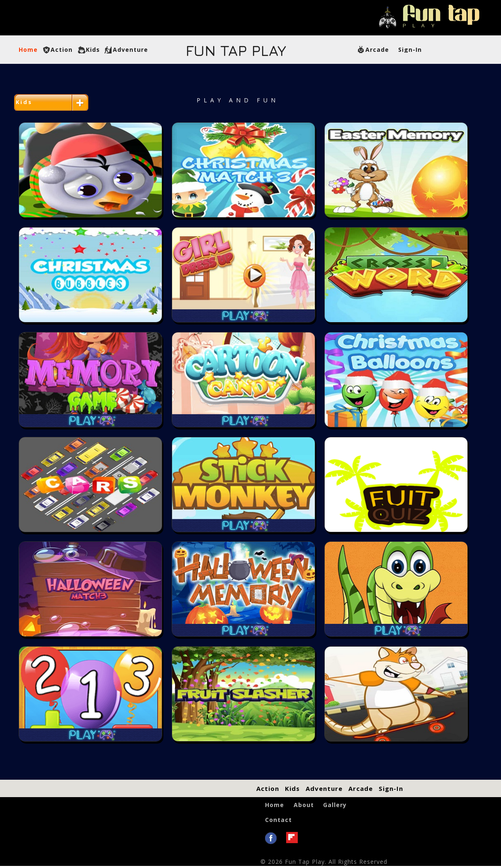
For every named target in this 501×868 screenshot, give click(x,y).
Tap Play (236, 50)
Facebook (271, 839)
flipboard (292, 838)
